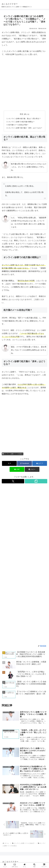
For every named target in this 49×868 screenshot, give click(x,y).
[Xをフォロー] (13, 481)
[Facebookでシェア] (24, 463)
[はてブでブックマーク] (40, 463)
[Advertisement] (24, 83)
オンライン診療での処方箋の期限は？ (21, 122)
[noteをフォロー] (36, 481)
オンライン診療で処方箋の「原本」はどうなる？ (25, 128)
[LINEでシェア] (17, 469)
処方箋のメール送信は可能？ (18, 125)
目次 (22, 114)
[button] (32, 469)
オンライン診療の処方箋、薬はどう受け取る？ (25, 119)
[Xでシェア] (9, 463)
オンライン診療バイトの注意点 (13, 454)
